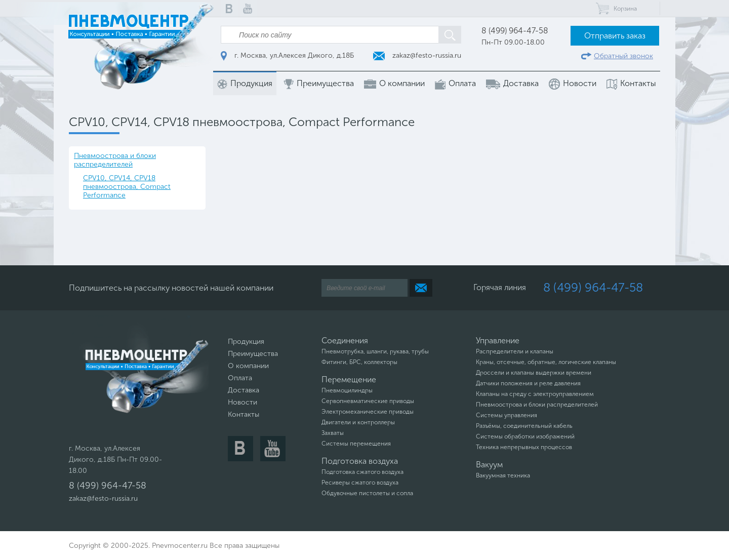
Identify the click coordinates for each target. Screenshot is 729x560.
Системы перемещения (356, 444)
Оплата (455, 84)
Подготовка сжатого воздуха (362, 472)
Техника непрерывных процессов (524, 447)
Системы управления (507, 415)
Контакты (631, 84)
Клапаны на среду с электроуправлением (535, 394)
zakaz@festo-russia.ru (417, 55)
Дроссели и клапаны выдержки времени (534, 373)
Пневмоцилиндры (347, 390)
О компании (394, 84)
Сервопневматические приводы (368, 401)
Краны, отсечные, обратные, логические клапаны (546, 362)
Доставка (512, 84)
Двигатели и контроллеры (358, 422)
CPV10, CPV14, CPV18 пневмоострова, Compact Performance (127, 187)
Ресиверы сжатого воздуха (360, 483)
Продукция (245, 84)
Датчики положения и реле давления (528, 383)
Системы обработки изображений (525, 436)
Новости (573, 84)
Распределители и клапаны (515, 351)
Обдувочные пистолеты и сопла (367, 493)
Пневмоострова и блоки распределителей (115, 160)
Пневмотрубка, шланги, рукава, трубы (375, 351)
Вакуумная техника (503, 475)
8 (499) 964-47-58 (515, 31)
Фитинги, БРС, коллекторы (359, 362)
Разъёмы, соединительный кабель (524, 426)
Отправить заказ (615, 36)
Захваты (333, 433)
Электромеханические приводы (368, 412)
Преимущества (318, 84)
